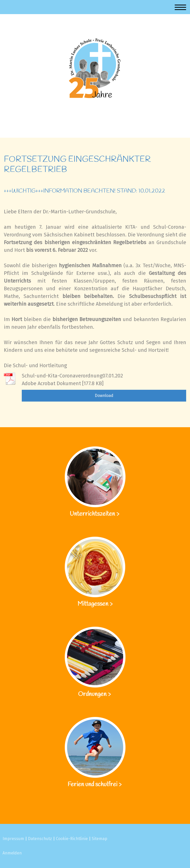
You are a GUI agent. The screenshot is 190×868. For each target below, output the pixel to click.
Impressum (13, 839)
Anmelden (12, 853)
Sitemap (99, 839)
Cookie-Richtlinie (72, 839)
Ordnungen (92, 694)
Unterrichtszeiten (93, 514)
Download (104, 396)
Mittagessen (93, 604)
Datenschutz (40, 839)
